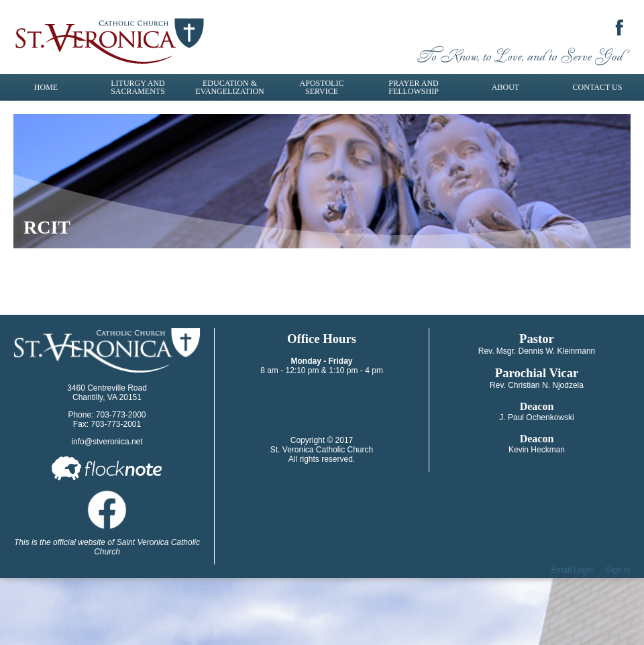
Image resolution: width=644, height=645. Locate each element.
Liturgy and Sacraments (138, 87)
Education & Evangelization (229, 87)
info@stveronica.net (107, 442)
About (505, 87)
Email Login (573, 570)
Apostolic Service (322, 87)
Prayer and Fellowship (414, 87)
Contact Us (598, 87)
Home (46, 87)
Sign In (618, 570)
